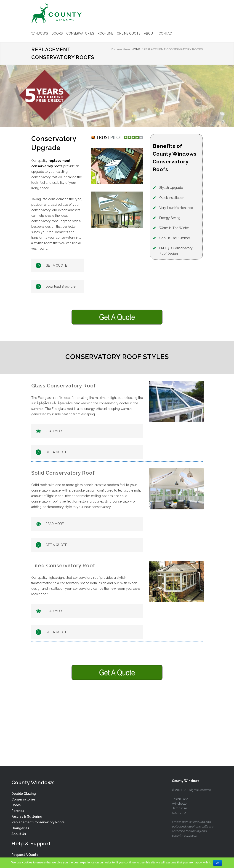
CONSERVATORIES (80, 33)
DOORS (57, 33)
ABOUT (149, 33)
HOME (136, 49)
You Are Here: (121, 49)
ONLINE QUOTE (129, 33)
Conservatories (23, 799)
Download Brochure (60, 287)
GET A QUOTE (56, 265)
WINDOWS (40, 33)
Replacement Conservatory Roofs (38, 822)
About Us (19, 834)
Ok (217, 863)
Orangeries (20, 828)
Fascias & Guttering (27, 817)
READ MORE (55, 431)
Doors (16, 805)
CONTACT (166, 33)
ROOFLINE (105, 33)
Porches (18, 811)
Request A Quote (25, 855)
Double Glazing (24, 794)
